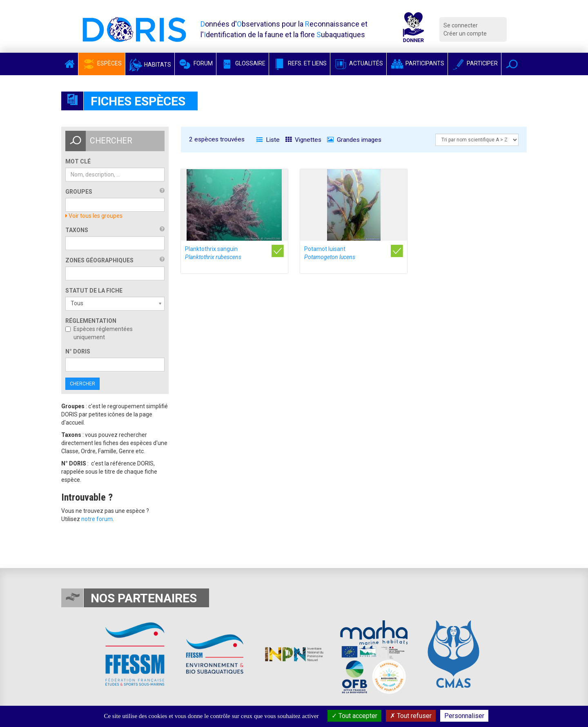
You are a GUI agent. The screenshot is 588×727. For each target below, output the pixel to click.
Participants (417, 63)
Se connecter (461, 25)
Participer (474, 63)
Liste (268, 140)
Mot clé (78, 161)
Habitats (150, 65)
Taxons (77, 230)
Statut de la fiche (94, 291)
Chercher (82, 384)
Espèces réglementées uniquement (99, 333)
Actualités (358, 63)
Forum (195, 63)
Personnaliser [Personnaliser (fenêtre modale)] (464, 716)
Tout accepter (354, 716)
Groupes (79, 192)
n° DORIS (78, 351)
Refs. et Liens (300, 63)
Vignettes (303, 140)
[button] (512, 64)
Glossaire (243, 63)
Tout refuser (411, 716)
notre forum (97, 519)
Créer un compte (465, 34)
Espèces (102, 63)
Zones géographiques (99, 260)
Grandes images (354, 140)
